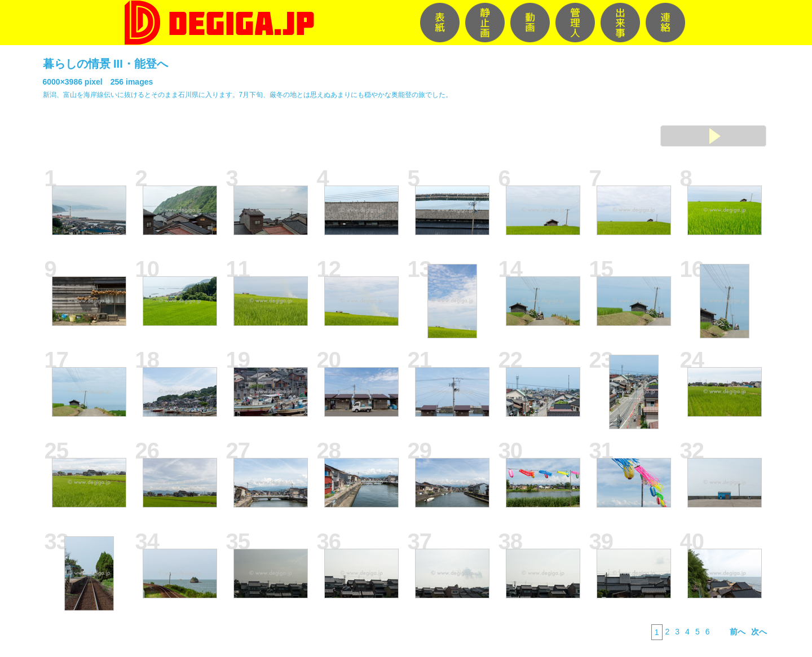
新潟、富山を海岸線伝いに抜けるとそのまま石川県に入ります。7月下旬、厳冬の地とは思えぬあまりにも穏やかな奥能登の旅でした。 (248, 95)
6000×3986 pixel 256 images (98, 82)
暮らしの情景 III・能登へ (105, 64)
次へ (759, 632)
